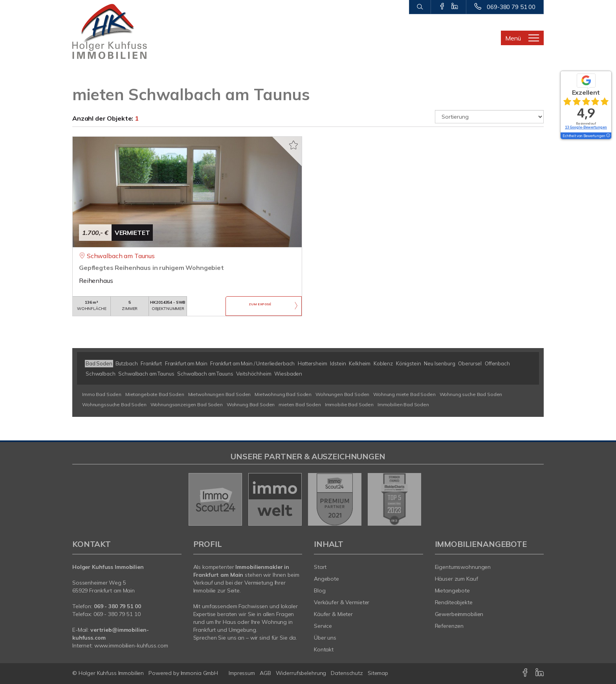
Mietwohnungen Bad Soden (220, 394)
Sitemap (378, 673)
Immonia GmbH (200, 673)
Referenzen (449, 626)
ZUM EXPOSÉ (260, 306)
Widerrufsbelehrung (301, 673)
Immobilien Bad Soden (403, 404)
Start (320, 567)
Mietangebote (453, 590)
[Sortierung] (489, 117)
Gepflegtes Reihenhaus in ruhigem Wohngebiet (151, 268)
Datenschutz (347, 673)
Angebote (326, 579)
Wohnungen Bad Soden (342, 394)
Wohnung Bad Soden (251, 404)
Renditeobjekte (454, 602)
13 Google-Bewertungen (586, 127)
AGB (265, 673)
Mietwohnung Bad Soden (283, 394)
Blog (320, 590)
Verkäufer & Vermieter (342, 602)
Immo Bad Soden (102, 394)
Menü (513, 38)
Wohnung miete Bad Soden (404, 394)
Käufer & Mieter (333, 614)
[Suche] (420, 7)
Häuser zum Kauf (456, 579)
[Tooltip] (608, 136)
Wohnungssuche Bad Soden (114, 404)
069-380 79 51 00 (511, 7)
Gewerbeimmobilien (459, 614)
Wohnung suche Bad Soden (471, 394)
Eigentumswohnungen (463, 567)
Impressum (242, 673)
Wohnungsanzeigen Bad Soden (187, 404)
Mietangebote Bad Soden (155, 394)
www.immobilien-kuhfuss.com (131, 645)
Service (323, 626)
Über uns (325, 638)
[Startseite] (127, 31)
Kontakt (324, 649)
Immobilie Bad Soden (349, 404)
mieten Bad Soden (300, 404)
